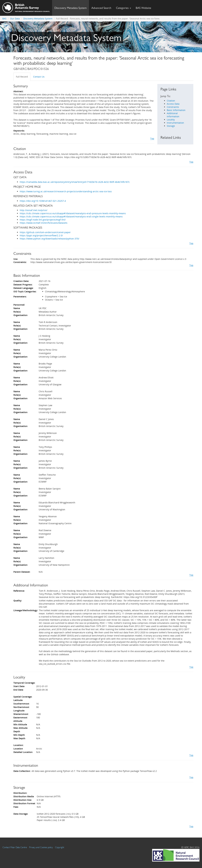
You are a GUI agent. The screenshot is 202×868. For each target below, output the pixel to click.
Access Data (173, 104)
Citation (171, 101)
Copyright (60, 847)
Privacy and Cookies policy (41, 847)
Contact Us (39, 77)
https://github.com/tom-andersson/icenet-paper (45, 232)
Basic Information (176, 110)
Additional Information (173, 115)
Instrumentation (175, 123)
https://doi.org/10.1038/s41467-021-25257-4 (43, 201)
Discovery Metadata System (71, 8)
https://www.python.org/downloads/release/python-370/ (49, 239)
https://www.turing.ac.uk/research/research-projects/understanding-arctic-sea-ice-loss (66, 191)
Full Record (22, 77)
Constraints (173, 107)
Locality (171, 120)
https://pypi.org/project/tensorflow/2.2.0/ (41, 235)
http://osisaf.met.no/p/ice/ (34, 210)
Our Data (15, 19)
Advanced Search (101, 8)
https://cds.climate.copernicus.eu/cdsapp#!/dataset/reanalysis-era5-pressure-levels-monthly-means (73, 213)
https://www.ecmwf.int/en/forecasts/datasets (44, 223)
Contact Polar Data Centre (15, 847)
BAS (4, 19)
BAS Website (145, 7)
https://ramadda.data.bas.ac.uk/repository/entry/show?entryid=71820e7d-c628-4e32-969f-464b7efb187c (75, 182)
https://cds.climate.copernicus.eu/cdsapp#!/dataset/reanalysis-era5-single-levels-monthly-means (71, 216)
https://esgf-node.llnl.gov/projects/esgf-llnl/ (43, 220)
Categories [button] (123, 8)
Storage (171, 126)
